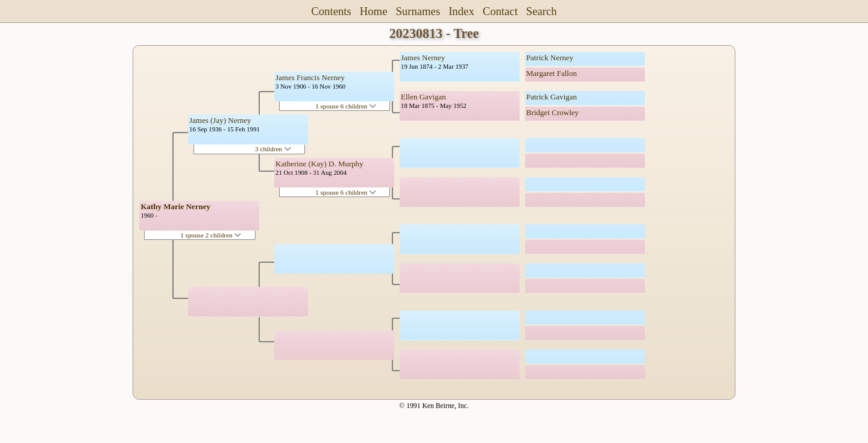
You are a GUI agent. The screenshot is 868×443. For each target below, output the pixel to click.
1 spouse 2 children (211, 235)
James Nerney (423, 58)
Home (374, 11)
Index (461, 11)
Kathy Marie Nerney (175, 206)
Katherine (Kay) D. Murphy (319, 164)
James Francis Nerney (310, 77)
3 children (273, 149)
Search (542, 11)
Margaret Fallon (552, 73)
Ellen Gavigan (423, 97)
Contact (500, 11)
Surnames (418, 11)
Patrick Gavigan (552, 97)
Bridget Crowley (552, 112)
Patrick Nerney (550, 58)
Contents (331, 11)
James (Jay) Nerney (220, 120)
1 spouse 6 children (346, 106)
